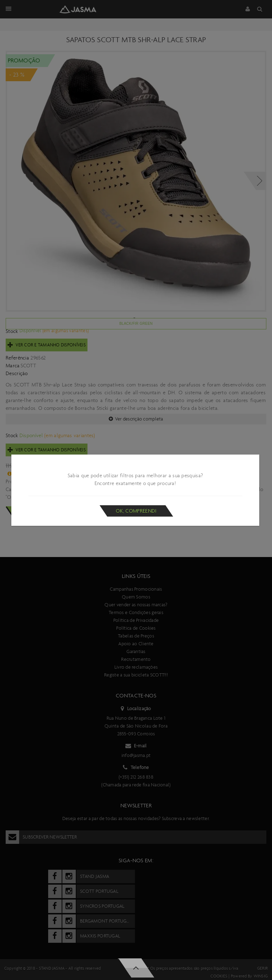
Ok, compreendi (136, 511)
